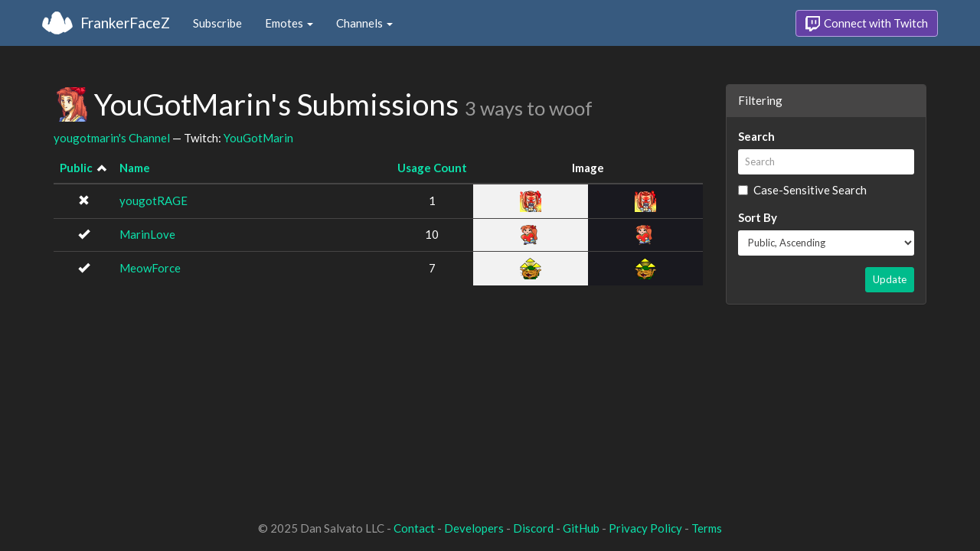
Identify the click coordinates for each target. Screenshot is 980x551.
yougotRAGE (154, 201)
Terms (707, 528)
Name (135, 168)
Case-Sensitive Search (802, 190)
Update (890, 279)
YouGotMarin (258, 138)
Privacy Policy (645, 528)
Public (76, 168)
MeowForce (150, 268)
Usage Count (432, 168)
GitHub (581, 528)
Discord (533, 528)
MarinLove (147, 234)
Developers (474, 528)
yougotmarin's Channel (112, 138)
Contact (414, 528)
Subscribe (217, 23)
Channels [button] (364, 23)
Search (756, 136)
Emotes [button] (289, 23)
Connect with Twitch (867, 24)
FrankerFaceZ (125, 23)
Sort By (758, 217)
